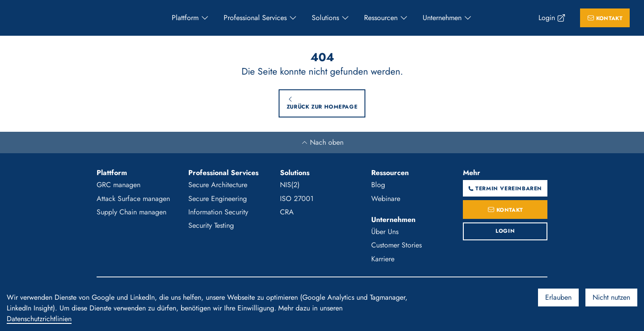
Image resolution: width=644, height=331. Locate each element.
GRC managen (119, 185)
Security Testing (211, 225)
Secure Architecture (218, 185)
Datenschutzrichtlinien (39, 319)
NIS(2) (290, 185)
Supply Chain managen (131, 212)
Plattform (185, 18)
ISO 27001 (297, 199)
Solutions (325, 18)
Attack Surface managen (133, 199)
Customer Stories (396, 245)
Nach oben (322, 142)
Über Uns (385, 232)
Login (547, 18)
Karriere (383, 259)
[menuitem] (191, 18)
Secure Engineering (218, 199)
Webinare (386, 199)
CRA (287, 212)
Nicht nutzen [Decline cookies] (611, 297)
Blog (378, 185)
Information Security (218, 212)
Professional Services (255, 18)
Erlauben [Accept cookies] (558, 297)
